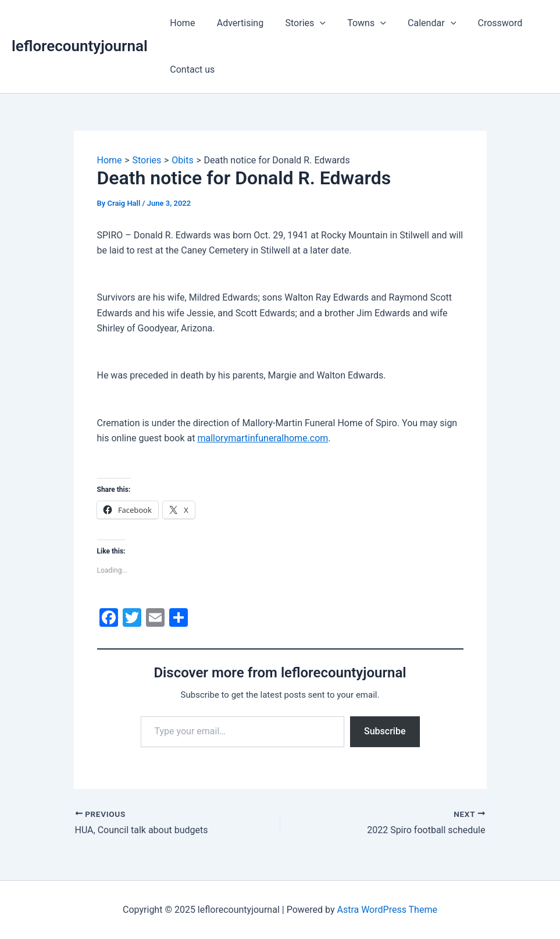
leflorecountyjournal (80, 46)
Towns (356, 23)
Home (181, 23)
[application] (312, 23)
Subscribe (385, 731)
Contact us (191, 69)
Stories (297, 23)
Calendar (418, 23)
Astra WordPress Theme (387, 910)
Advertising (236, 23)
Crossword (483, 23)
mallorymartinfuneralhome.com (263, 438)
